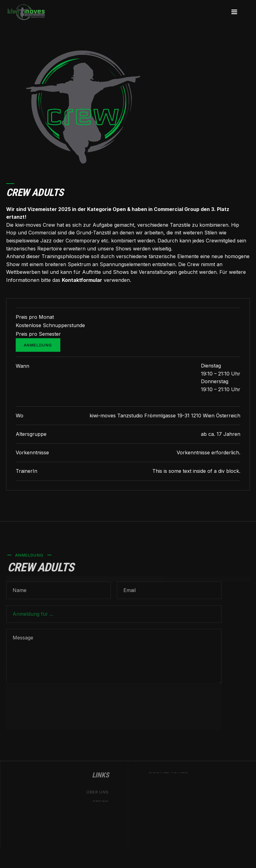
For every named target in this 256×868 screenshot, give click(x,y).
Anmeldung (38, 345)
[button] (234, 12)
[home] (26, 12)
